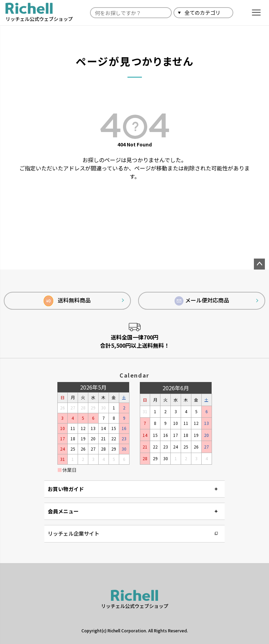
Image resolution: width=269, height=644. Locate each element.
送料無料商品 (67, 301)
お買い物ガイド (66, 489)
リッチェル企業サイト (74, 533)
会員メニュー (63, 511)
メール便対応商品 (202, 301)
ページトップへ (259, 264)
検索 (241, 13)
